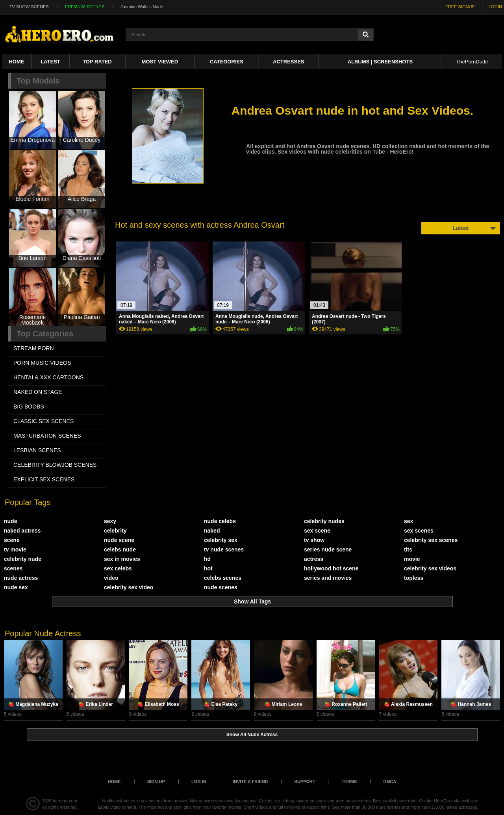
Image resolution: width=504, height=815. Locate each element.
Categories (227, 62)
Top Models (38, 81)
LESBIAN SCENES (37, 450)
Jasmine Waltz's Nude (142, 7)
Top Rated (97, 62)
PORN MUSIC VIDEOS (42, 363)
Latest (50, 62)
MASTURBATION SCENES (47, 436)
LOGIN (495, 7)
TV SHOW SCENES (29, 7)
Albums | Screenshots (380, 62)
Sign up (156, 782)
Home (16, 62)
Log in (199, 782)
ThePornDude (472, 62)
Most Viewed (160, 62)
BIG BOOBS (29, 407)
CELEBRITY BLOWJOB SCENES (55, 465)
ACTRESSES (288, 62)
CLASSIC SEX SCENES (44, 421)
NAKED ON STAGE (38, 392)
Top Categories (45, 334)
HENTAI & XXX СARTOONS (48, 377)
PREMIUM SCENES (85, 7)
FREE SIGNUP (460, 7)
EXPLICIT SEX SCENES (44, 479)
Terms (349, 782)
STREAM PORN (34, 348)
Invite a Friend (250, 782)
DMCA (390, 782)
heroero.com (65, 801)
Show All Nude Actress (252, 735)
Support (305, 782)
